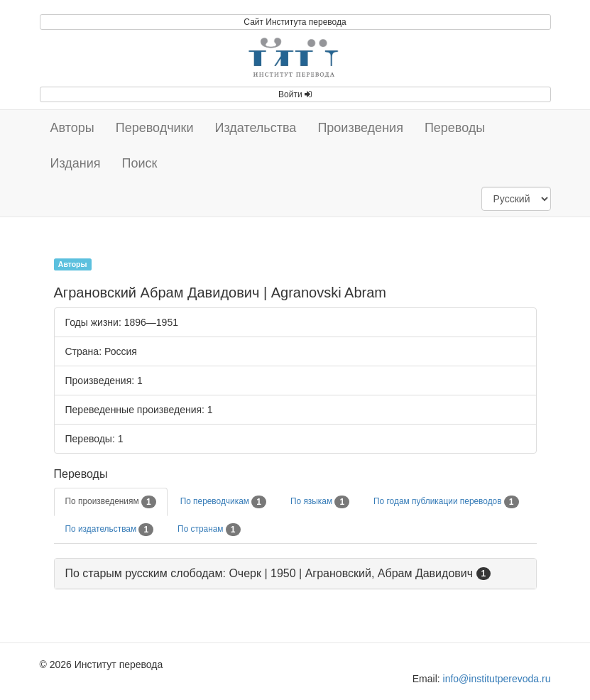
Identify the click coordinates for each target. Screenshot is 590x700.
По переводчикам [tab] (223, 502)
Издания (76, 163)
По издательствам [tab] (110, 530)
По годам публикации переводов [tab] (446, 502)
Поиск (140, 163)
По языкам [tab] (320, 502)
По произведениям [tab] (111, 502)
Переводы (455, 128)
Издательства (256, 128)
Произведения (360, 128)
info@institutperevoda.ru (497, 679)
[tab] (295, 574)
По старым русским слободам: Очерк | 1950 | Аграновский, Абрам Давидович (269, 573)
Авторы (72, 128)
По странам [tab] (209, 530)
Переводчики (155, 128)
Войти (295, 94)
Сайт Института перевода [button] (295, 22)
